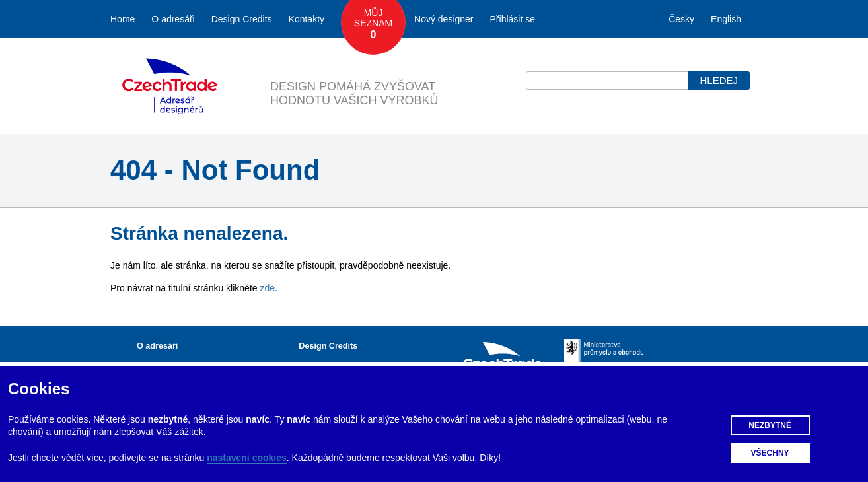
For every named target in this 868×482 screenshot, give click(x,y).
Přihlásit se (513, 19)
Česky (681, 19)
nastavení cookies (247, 458)
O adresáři (173, 19)
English (726, 19)
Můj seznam (373, 24)
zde (267, 288)
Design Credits (242, 19)
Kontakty (307, 19)
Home (123, 19)
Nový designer (444, 19)
